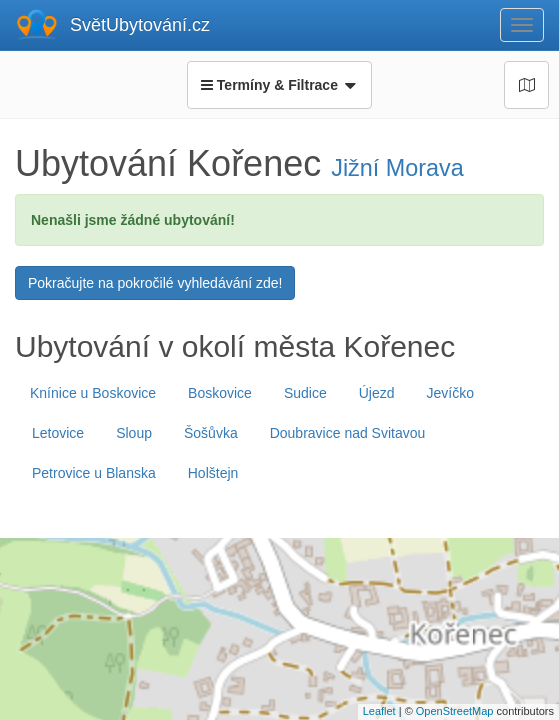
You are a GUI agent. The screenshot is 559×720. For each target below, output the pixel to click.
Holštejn (213, 473)
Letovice (58, 433)
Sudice (305, 393)
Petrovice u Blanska (94, 473)
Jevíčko (450, 393)
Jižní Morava (397, 168)
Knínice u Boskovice (93, 393)
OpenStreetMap (455, 711)
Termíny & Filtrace (279, 85)
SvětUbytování (140, 25)
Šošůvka (211, 433)
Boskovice (220, 393)
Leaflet (379, 711)
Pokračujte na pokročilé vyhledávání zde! (155, 283)
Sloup (134, 433)
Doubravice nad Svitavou (348, 433)
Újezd (377, 393)
